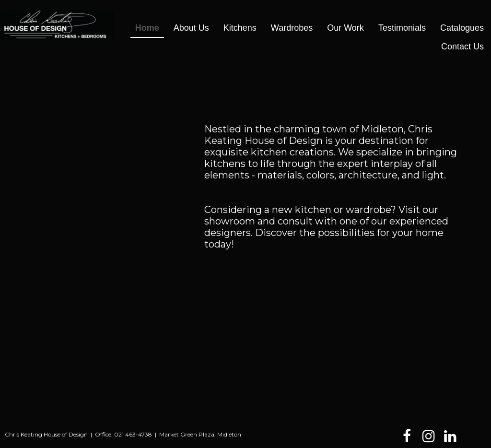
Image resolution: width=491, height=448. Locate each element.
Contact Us (462, 47)
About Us (191, 28)
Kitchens (240, 28)
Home (147, 28)
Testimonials (402, 28)
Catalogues (462, 28)
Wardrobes (292, 28)
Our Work (345, 28)
